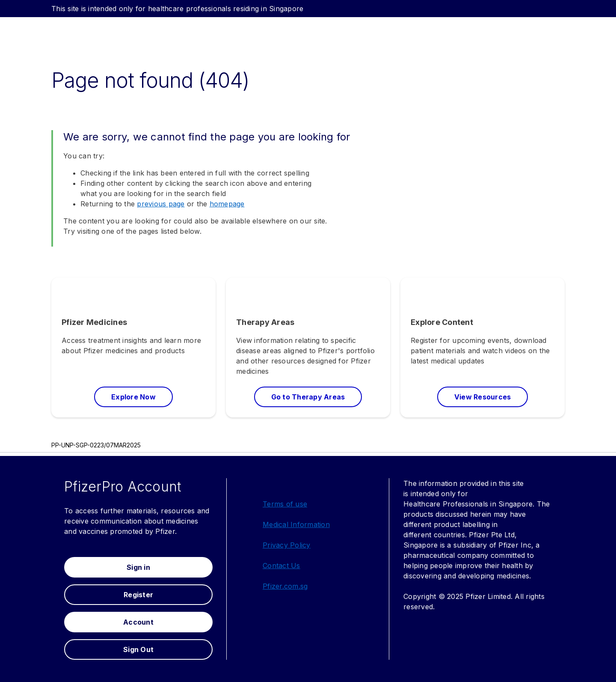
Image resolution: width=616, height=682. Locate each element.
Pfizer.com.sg (285, 586)
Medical (277, 524)
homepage (227, 204)
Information (310, 524)
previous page (161, 204)
